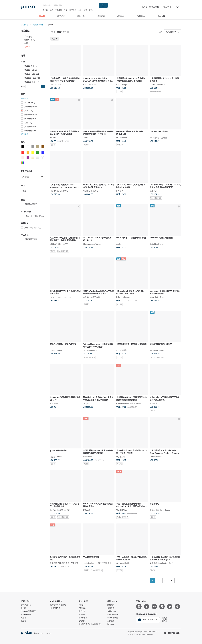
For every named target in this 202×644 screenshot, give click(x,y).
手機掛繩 (59, 10)
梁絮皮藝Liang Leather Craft (161, 563)
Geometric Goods (157, 350)
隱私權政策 (83, 618)
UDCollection (122, 138)
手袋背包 (25, 25)
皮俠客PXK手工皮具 (92, 297)
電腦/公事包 (38, 25)
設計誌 (24, 608)
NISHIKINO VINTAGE (59, 191)
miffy (80, 10)
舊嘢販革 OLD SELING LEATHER (64, 563)
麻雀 (85, 10)
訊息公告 (82, 611)
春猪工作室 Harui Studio (160, 510)
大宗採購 (82, 608)
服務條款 (82, 615)
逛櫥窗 (24, 621)
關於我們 (111, 605)
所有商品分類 (26, 605)
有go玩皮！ (155, 403)
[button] (43, 87)
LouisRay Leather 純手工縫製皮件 (97, 563)
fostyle (86, 403)
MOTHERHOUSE (90, 191)
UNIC (85, 138)
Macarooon (88, 457)
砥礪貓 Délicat (56, 457)
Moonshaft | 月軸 (157, 297)
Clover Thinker (56, 350)
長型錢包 (73, 10)
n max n (120, 191)
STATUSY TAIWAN (91, 84)
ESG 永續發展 (113, 615)
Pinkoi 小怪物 (113, 618)
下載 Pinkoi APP (148, 620)
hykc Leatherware (124, 297)
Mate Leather (55, 84)
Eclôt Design (122, 84)
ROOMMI (54, 403)
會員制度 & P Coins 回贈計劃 (90, 624)
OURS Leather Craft (158, 84)
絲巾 (52, 10)
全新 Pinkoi (112, 611)
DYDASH (154, 191)
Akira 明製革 (122, 350)
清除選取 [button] (25, 99)
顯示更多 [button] (25, 134)
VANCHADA (121, 510)
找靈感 (24, 618)
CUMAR (87, 510)
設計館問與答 (55, 608)
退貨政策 (82, 621)
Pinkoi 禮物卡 (26, 615)
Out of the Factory (157, 244)
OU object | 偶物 (123, 563)
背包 (91, 10)
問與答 (81, 605)
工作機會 (111, 621)
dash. (119, 244)
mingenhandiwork (90, 350)
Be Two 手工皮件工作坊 (60, 510)
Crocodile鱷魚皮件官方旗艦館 (129, 403)
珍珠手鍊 (44, 10)
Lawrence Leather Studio (60, 297)
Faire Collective (156, 457)
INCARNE (54, 138)
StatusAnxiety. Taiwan (92, 244)
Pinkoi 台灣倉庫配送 (29, 611)
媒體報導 (111, 608)
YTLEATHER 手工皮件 (59, 244)
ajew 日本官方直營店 (158, 138)
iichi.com (111, 624)
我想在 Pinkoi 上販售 (150, 7)
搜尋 (103, 5)
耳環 (66, 10)
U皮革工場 (121, 457)
